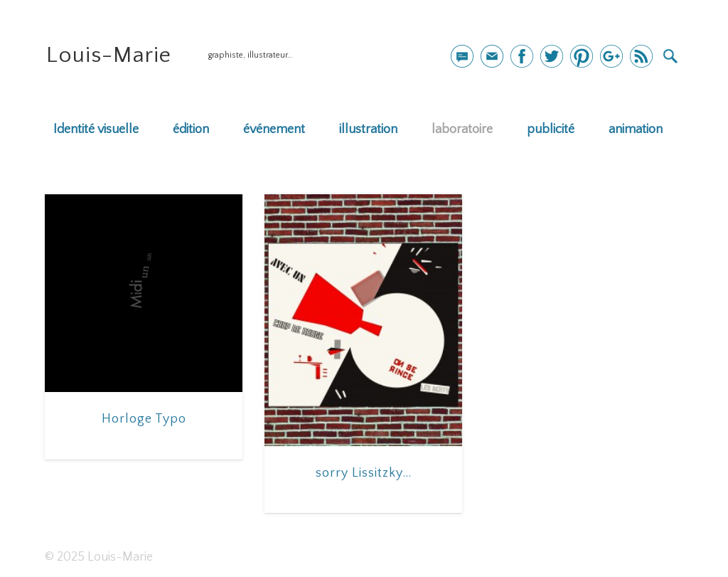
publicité (551, 129)
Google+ (611, 56)
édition (191, 129)
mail (462, 56)
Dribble (641, 56)
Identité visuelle (96, 129)
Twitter (552, 56)
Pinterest (582, 56)
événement (274, 129)
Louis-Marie (109, 55)
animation (636, 129)
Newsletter (492, 56)
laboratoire (462, 129)
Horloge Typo (144, 419)
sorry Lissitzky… (364, 473)
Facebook (522, 56)
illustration (368, 129)
